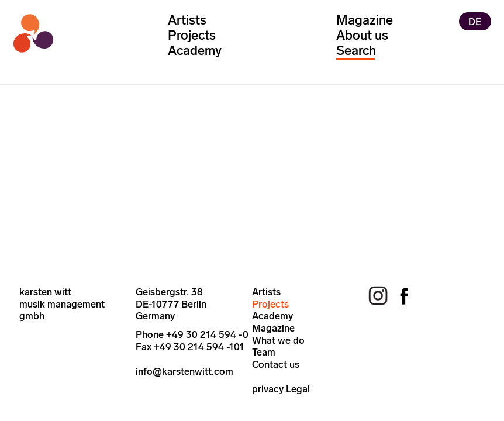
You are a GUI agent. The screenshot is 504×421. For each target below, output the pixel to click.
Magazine (365, 20)
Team (264, 352)
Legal (298, 389)
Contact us (276, 364)
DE (475, 21)
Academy (195, 51)
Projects (192, 35)
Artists (187, 20)
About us (362, 35)
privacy (268, 389)
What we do (278, 340)
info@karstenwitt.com (184, 371)
